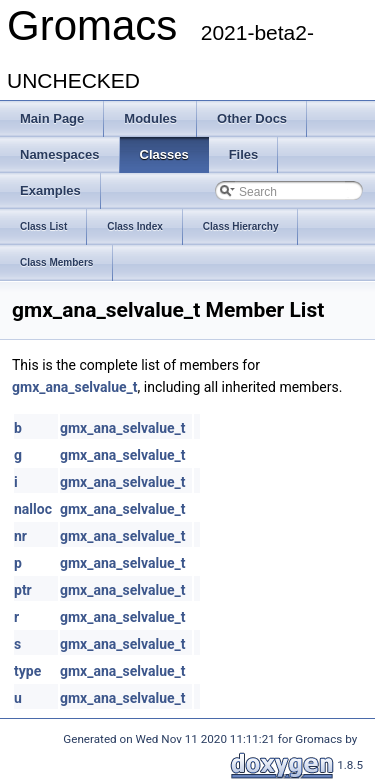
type (27, 671)
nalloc (33, 509)
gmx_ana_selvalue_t (75, 387)
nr (20, 536)
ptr (23, 590)
